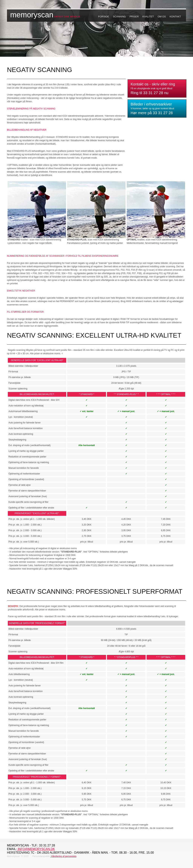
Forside (104, 17)
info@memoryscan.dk (36, 849)
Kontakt (175, 17)
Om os (162, 17)
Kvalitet (148, 17)
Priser (134, 17)
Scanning (119, 17)
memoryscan (32, 15)
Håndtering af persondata (63, 856)
